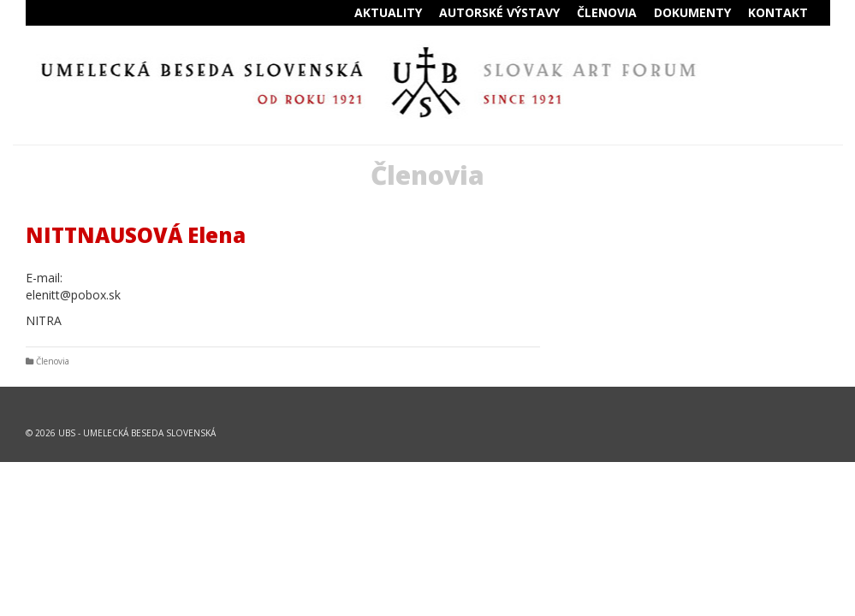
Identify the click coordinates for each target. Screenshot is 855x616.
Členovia (53, 361)
